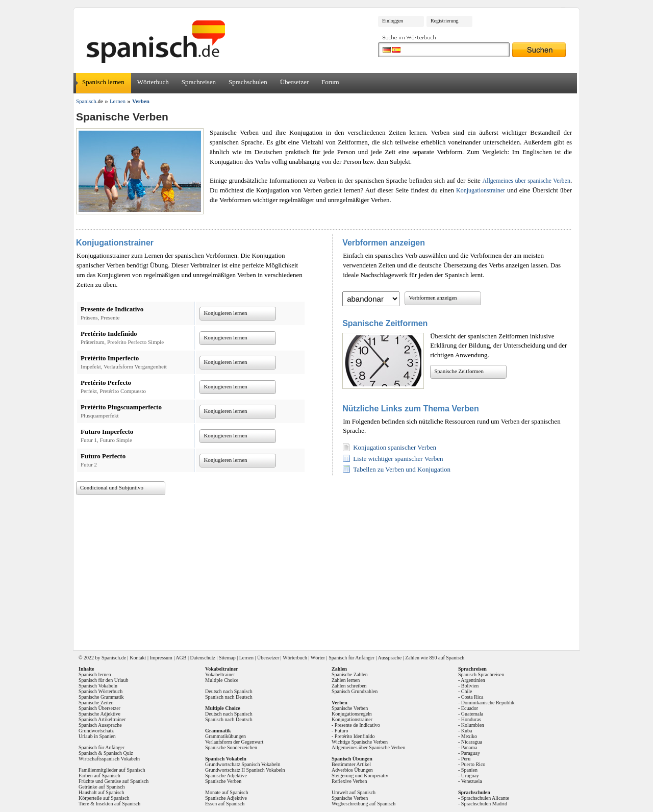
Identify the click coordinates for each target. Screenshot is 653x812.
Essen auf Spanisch (225, 804)
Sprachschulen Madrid (484, 804)
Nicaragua (472, 742)
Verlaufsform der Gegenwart (234, 742)
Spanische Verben (223, 781)
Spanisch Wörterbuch (101, 691)
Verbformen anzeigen (433, 298)
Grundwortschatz (96, 731)
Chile (467, 691)
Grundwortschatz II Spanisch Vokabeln (245, 770)
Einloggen (393, 21)
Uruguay (470, 776)
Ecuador (470, 708)
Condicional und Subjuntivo (112, 487)
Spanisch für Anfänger (351, 658)
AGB (181, 658)
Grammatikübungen (225, 736)
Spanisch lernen (103, 82)
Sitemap (227, 658)
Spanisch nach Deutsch (229, 697)
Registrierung (444, 21)
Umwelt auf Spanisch (354, 792)
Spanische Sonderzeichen (231, 747)
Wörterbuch (153, 82)
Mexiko (469, 736)
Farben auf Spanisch (99, 776)
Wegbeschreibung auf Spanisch (363, 804)
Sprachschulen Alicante (485, 798)
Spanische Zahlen (350, 674)
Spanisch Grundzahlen (355, 691)
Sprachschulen (248, 82)
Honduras (471, 719)
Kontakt (138, 658)
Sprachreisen (199, 82)
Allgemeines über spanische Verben (526, 181)
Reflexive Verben (349, 781)
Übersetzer (294, 82)
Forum (330, 82)
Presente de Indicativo (357, 725)
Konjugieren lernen (225, 313)
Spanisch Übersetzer (99, 708)
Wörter (318, 658)
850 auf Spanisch (447, 658)
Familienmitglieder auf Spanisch (112, 770)
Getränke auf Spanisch (102, 787)
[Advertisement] (330, 569)
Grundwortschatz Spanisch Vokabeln (243, 764)
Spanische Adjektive (99, 714)
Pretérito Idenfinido (355, 736)
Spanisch (111, 658)
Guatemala (472, 714)
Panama (469, 747)
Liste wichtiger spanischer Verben (398, 459)
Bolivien (470, 686)
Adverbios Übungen (352, 770)
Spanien (469, 770)
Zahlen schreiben (349, 686)
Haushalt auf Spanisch (101, 792)
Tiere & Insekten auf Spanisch (109, 804)
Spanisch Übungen (352, 759)
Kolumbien (473, 725)
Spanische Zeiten (96, 703)
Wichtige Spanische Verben (360, 742)
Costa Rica (472, 697)
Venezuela (472, 781)
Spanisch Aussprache (100, 725)
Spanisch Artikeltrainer (102, 719)
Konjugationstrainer (481, 190)
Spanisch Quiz (118, 753)
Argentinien (473, 680)
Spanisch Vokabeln (98, 686)
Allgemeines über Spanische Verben (369, 747)
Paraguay (471, 753)
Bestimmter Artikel (351, 764)
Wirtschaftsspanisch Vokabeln (109, 759)
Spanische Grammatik (101, 697)
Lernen (246, 658)
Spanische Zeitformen (459, 371)
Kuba (467, 731)
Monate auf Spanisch (227, 792)
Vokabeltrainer (220, 674)
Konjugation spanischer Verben (395, 447)
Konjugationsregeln (352, 714)
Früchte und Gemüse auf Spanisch (114, 781)
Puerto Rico (473, 764)
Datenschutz (202, 658)
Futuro (342, 731)
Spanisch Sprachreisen (481, 674)
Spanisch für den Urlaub (103, 680)
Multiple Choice (222, 680)
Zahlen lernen (346, 680)
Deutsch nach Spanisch (229, 691)
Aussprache (390, 658)
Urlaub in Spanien (97, 736)
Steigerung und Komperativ (360, 776)
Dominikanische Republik (488, 703)
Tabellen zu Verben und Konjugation (402, 469)
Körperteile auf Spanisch (104, 798)
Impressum (161, 658)
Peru (466, 759)
